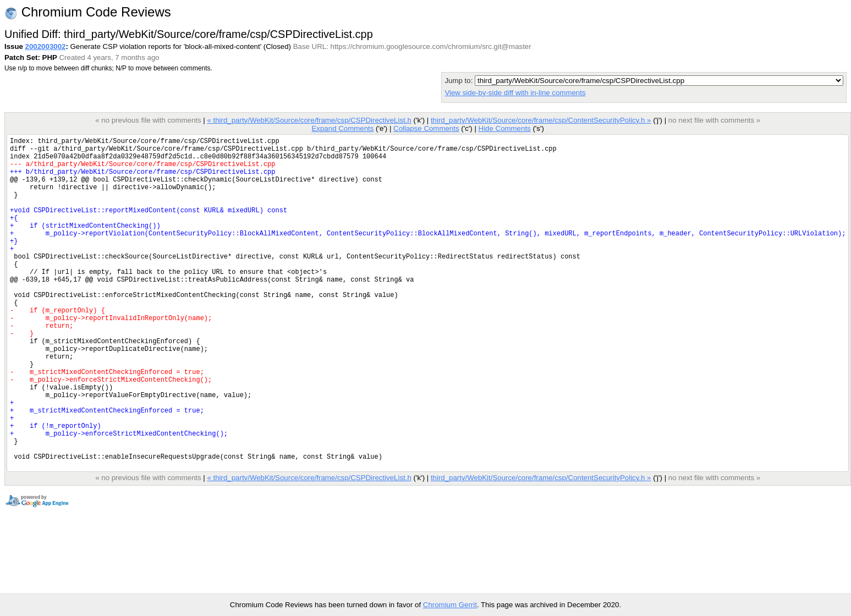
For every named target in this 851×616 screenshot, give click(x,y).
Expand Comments (342, 128)
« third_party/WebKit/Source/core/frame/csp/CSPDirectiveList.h (309, 120)
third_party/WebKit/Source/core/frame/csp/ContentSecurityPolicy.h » (541, 120)
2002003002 (46, 46)
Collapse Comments (426, 128)
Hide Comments (504, 128)
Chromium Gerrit (450, 605)
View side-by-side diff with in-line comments (515, 93)
